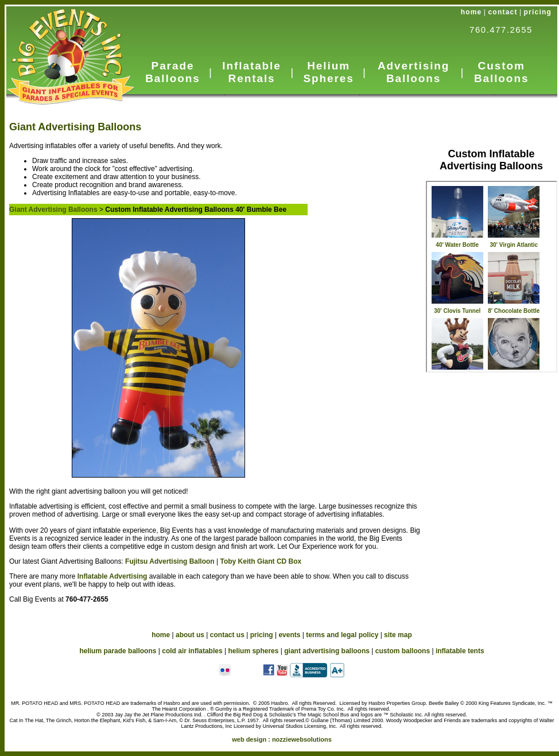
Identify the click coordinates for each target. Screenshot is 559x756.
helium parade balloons (118, 651)
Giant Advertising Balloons (75, 127)
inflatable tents (460, 651)
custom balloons (403, 651)
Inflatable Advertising (113, 576)
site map (398, 635)
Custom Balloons (501, 72)
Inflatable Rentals (251, 72)
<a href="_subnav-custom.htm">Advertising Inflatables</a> (492, 277)
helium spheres (253, 651)
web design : (282, 739)
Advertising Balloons (414, 72)
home (471, 12)
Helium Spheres (328, 72)
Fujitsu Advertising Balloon (170, 561)
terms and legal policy (342, 635)
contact (503, 12)
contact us (227, 635)
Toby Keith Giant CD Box (261, 561)
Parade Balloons (172, 72)
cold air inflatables (192, 651)
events (289, 635)
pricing (538, 12)
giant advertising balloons (327, 651)
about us (190, 635)
